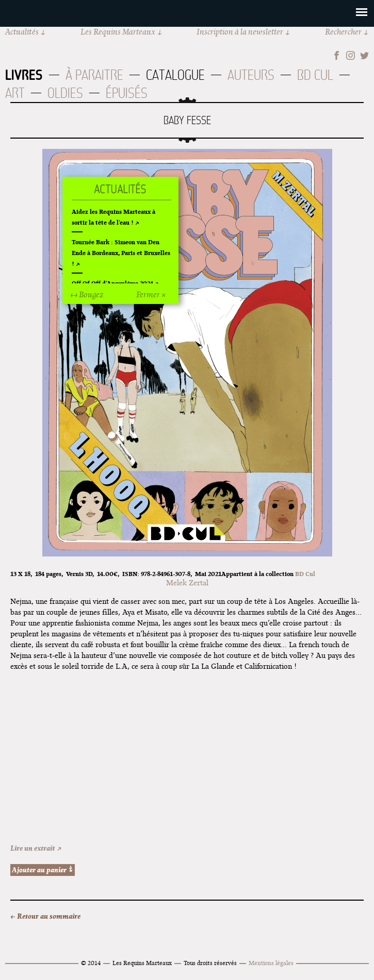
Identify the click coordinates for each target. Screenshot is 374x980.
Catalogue (175, 75)
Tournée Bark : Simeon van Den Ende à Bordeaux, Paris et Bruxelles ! (121, 253)
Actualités (22, 32)
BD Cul (315, 75)
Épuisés (127, 93)
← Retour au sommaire (45, 916)
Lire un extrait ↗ (36, 848)
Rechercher (343, 32)
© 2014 (91, 963)
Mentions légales (271, 963)
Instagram (351, 55)
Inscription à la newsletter (240, 32)
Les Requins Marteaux (118, 32)
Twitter (364, 55)
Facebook (337, 55)
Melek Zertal (187, 583)
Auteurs (251, 75)
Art (15, 93)
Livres (24, 75)
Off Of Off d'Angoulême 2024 (112, 283)
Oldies (65, 93)
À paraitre (94, 75)
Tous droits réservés (210, 963)
